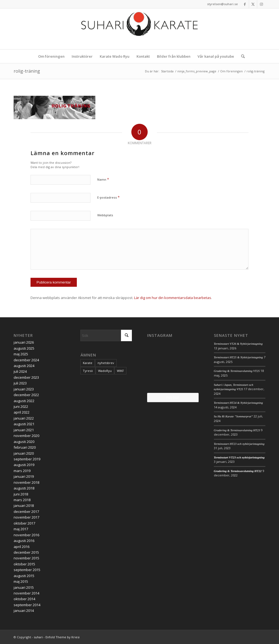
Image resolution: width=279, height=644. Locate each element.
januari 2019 (24, 476)
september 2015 (27, 570)
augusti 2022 (24, 401)
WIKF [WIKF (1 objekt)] (120, 371)
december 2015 (26, 552)
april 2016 (22, 547)
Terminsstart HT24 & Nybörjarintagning (238, 403)
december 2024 (26, 360)
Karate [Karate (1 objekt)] (88, 363)
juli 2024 (20, 371)
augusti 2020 (24, 442)
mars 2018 (22, 500)
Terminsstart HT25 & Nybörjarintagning (238, 357)
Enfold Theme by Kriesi (63, 637)
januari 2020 (24, 453)
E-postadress (108, 197)
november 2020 (26, 436)
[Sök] (241, 56)
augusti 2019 (24, 465)
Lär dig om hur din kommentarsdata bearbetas (173, 298)
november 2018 (26, 482)
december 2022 (26, 395)
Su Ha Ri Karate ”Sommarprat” (233, 416)
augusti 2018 (24, 488)
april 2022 (22, 412)
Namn (103, 179)
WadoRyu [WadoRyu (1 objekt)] (105, 371)
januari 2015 (24, 587)
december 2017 (26, 511)
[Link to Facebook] (245, 4)
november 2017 (26, 517)
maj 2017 (21, 529)
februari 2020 (25, 447)
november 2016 (26, 535)
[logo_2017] (139, 29)
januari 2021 (24, 430)
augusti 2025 (24, 348)
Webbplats (105, 215)
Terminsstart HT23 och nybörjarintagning (239, 444)
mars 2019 (22, 471)
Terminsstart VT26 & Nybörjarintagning (238, 344)
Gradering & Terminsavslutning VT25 (237, 371)
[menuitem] (51, 56)
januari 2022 (24, 418)
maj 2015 (21, 581)
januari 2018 (24, 506)
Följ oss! (173, 397)
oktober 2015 (24, 564)
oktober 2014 (24, 599)
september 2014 (27, 605)
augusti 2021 (24, 424)
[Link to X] (253, 4)
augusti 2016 (24, 541)
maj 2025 (21, 354)
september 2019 (27, 459)
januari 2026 (24, 342)
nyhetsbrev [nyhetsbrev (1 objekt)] (106, 363)
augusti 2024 (24, 366)
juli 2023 (20, 383)
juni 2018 (21, 494)
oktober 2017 (24, 523)
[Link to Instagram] (261, 4)
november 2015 (26, 558)
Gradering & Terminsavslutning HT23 (237, 430)
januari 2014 (24, 611)
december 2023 (26, 377)
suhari (38, 637)
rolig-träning (27, 71)
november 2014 (26, 593)
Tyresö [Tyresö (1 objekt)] (88, 371)
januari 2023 (24, 389)
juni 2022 (21, 406)
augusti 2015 (24, 576)
